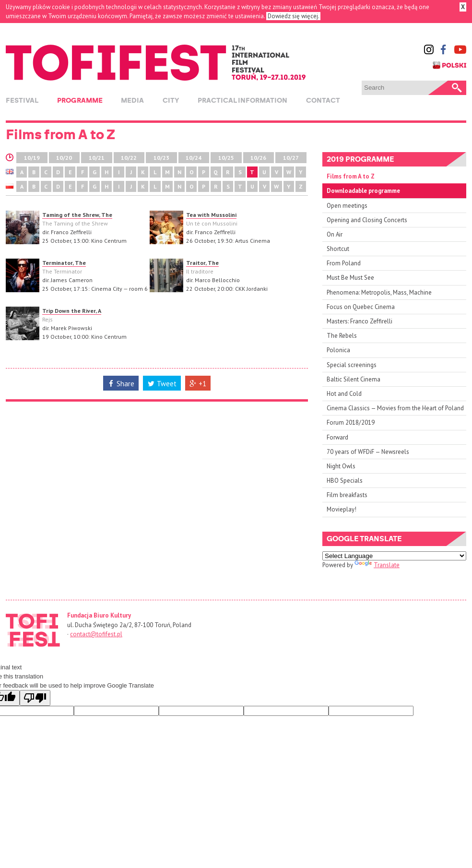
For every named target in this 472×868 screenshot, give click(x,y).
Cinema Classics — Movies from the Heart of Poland (395, 408)
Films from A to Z (351, 176)
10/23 (161, 158)
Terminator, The (64, 263)
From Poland (344, 263)
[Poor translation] (35, 698)
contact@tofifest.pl (96, 634)
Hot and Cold (344, 394)
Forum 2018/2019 (351, 422)
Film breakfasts (347, 495)
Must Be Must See (350, 278)
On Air (335, 234)
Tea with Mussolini (211, 215)
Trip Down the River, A (72, 311)
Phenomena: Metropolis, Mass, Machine (379, 292)
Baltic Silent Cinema (354, 379)
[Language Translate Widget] (394, 556)
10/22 (129, 158)
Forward (337, 437)
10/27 (291, 158)
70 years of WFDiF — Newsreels (368, 452)
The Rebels (342, 336)
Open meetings (347, 206)
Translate (377, 565)
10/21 (97, 158)
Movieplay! (342, 509)
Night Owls (341, 466)
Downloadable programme (363, 191)
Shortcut (338, 249)
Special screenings (352, 365)
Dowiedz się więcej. (293, 16)
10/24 (194, 158)
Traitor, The (202, 263)
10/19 (32, 158)
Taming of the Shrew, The (77, 215)
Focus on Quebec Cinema (361, 307)
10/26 (258, 158)
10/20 (64, 158)
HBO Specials (345, 481)
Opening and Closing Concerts (367, 220)
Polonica (338, 350)
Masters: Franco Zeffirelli (360, 321)
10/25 (226, 158)
